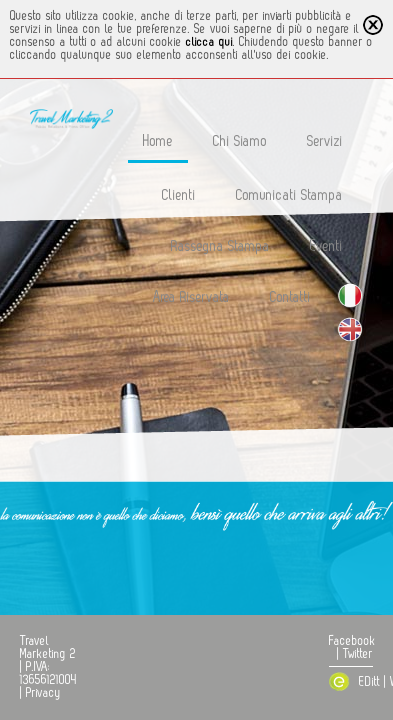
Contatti (290, 297)
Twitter (358, 654)
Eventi (326, 246)
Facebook (352, 641)
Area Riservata (191, 297)
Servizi (325, 141)
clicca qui (209, 42)
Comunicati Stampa (289, 195)
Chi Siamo (240, 141)
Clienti (179, 195)
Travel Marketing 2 (48, 647)
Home (158, 141)
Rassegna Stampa (220, 246)
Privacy (43, 693)
